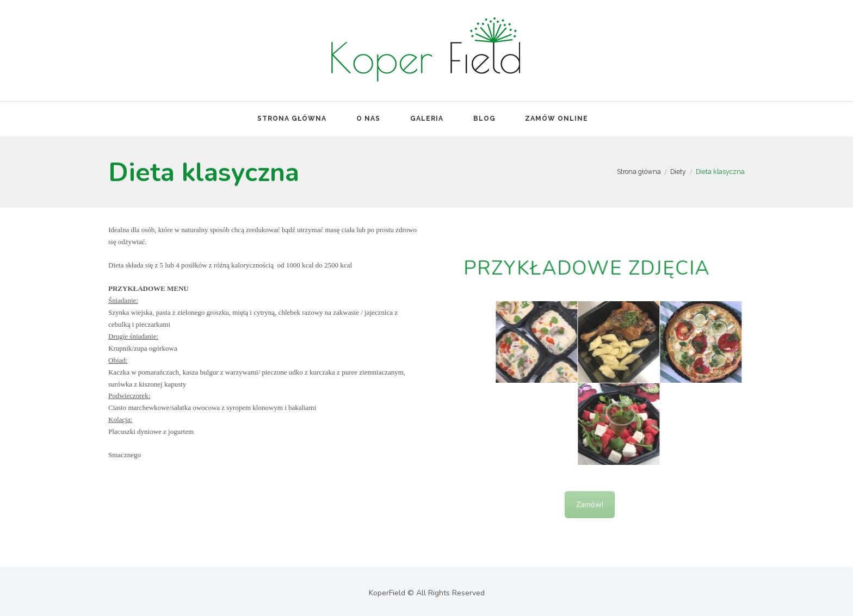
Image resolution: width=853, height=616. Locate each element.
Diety (678, 172)
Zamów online (557, 119)
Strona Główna (292, 119)
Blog (484, 119)
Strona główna (639, 172)
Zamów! (590, 514)
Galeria (427, 119)
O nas (368, 119)
